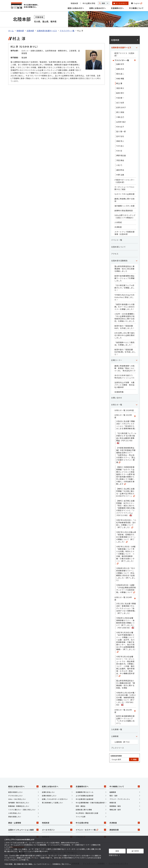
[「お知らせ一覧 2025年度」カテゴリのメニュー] (135, 408)
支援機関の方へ (117, 8)
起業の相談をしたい (49, 787)
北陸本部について (118, 238)
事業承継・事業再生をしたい (19, 798)
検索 (134, 751)
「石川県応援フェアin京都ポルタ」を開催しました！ (124, 279)
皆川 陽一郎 (121, 123)
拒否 (117, 851)
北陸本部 (30, 22)
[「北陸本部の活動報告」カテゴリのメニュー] (137, 252)
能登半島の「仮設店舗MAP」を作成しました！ (125, 319)
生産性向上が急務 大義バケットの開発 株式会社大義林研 (124, 376)
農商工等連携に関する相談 (124, 192)
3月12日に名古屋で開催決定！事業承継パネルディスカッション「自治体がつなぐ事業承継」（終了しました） (126, 600)
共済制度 (118, 219)
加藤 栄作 (120, 56)
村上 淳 (119, 75)
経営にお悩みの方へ (76, 8)
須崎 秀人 (120, 133)
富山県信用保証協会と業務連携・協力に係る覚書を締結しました (124, 260)
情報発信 (57, 829)
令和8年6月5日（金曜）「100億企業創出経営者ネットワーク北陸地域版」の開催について (126, 580)
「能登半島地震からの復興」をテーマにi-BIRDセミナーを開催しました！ (125, 298)
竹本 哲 (119, 142)
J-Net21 (91, 829)
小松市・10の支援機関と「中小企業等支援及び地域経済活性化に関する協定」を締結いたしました (125, 309)
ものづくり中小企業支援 (124, 186)
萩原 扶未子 (121, 99)
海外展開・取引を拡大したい (19, 794)
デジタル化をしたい (15, 787)
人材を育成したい (15, 805)
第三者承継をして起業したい (52, 794)
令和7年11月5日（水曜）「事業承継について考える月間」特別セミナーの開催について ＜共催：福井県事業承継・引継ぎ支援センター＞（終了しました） (126, 546)
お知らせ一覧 (117, 396)
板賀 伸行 (120, 85)
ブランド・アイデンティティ (120, 791)
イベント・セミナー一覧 (91, 822)
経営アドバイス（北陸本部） (124, 46)
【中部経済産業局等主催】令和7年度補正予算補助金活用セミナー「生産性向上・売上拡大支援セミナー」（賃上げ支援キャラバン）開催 (126, 447)
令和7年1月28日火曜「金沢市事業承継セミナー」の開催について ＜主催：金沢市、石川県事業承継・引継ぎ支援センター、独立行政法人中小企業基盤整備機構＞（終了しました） (126, 634)
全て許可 (135, 851)
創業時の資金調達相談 (124, 202)
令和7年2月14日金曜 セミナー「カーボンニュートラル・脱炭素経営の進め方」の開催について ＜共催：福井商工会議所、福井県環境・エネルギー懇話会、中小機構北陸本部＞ (126, 658)
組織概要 (113, 784)
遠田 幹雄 (120, 162)
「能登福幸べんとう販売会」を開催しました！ (124, 335)
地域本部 (74, 3)
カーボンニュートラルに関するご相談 (124, 180)
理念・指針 (114, 787)
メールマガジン (57, 822)
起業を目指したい (48, 784)
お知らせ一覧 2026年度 (124, 402)
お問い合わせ (117, 389)
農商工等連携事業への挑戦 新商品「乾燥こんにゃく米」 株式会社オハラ (125, 360)
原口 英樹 (120, 104)
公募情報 (115, 728)
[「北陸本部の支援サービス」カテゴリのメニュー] (137, 39)
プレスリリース (117, 739)
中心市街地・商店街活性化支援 (87, 805)
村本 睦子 (120, 118)
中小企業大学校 (89, 3)
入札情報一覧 (117, 721)
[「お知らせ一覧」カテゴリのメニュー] (137, 396)
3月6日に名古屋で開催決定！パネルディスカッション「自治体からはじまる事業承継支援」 (126, 417)
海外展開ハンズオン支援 (124, 197)
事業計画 (113, 794)
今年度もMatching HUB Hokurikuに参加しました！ (124, 289)
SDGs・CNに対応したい (17, 791)
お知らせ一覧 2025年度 (123, 408)
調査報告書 (125, 822)
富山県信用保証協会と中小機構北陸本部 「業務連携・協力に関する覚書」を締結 (126, 676)
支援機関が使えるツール (85, 784)
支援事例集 (119, 384)
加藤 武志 (120, 61)
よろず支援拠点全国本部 (85, 787)
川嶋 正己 (120, 109)
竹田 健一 (120, 89)
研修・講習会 (81, 798)
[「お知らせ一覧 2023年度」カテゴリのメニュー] (135, 703)
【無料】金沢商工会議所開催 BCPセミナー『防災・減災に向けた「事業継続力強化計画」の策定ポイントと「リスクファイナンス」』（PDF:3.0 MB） (126, 500)
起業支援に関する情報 (84, 801)
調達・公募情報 (23, 815)
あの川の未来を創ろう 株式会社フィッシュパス (124, 368)
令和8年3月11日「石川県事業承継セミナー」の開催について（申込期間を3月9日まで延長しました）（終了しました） (126, 566)
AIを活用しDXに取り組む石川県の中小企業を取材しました (125, 327)
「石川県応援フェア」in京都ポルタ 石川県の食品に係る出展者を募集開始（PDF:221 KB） (126, 430)
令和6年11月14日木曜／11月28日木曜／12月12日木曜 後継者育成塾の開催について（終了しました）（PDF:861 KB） (126, 690)
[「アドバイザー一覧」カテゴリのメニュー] (135, 52)
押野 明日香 (121, 147)
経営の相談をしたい (15, 784)
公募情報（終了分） (123, 734)
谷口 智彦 (120, 94)
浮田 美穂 (120, 152)
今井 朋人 (120, 138)
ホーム (11, 22)
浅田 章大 (120, 80)
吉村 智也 (120, 128)
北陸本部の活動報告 (119, 252)
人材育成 (118, 214)
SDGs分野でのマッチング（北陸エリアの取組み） (125, 208)
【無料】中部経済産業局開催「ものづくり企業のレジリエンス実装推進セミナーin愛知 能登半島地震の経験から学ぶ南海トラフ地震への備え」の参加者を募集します (126, 467)
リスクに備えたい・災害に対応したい (22, 801)
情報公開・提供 (115, 801)
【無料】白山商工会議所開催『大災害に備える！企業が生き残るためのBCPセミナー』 (126, 484)
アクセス (115, 245)
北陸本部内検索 (116, 747)
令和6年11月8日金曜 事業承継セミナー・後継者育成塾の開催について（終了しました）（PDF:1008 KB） (126, 614)
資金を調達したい (15, 808)
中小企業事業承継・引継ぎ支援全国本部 (90, 794)
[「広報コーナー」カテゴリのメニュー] (137, 352)
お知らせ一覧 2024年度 (123, 590)
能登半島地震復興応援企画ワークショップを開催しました (124, 270)
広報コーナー (117, 352)
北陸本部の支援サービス (47, 22)
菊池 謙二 (120, 65)
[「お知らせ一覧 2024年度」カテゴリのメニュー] (135, 590)
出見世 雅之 (121, 114)
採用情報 (23, 829)
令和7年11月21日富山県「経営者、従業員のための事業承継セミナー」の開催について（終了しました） (126, 529)
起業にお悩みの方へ (98, 8)
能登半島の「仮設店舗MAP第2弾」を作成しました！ (125, 344)
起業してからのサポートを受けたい (55, 791)
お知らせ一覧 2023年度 (123, 703)
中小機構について (136, 8)
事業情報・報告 (115, 798)
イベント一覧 (117, 232)
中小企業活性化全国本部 (85, 791)
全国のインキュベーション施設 (23, 822)
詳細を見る (113, 855)
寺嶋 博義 (120, 70)
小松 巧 (119, 157)
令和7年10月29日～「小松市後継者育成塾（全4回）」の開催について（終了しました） (126, 515)
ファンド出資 (81, 808)
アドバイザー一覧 (67, 22)
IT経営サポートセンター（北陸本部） (125, 173)
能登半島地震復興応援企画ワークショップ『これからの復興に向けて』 (125, 711)
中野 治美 (120, 166)
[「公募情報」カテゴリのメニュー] (137, 728)
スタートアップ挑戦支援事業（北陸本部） (124, 225)
